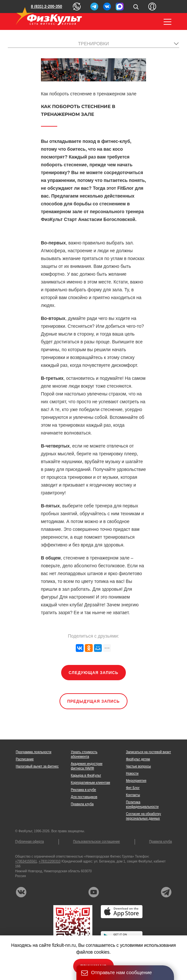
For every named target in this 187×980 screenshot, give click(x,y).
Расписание (25, 759)
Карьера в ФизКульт (86, 775)
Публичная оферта (30, 842)
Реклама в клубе (84, 790)
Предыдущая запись (94, 701)
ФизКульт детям (138, 759)
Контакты (133, 795)
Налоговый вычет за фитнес (37, 766)
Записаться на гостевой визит (148, 752)
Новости (132, 773)
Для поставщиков (84, 797)
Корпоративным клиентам (91, 783)
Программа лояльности (34, 752)
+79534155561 (26, 861)
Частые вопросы (138, 766)
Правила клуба (82, 804)
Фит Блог (133, 788)
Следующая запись (93, 673)
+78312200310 (50, 861)
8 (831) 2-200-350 (47, 7)
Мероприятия (136, 781)
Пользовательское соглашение (97, 842)
